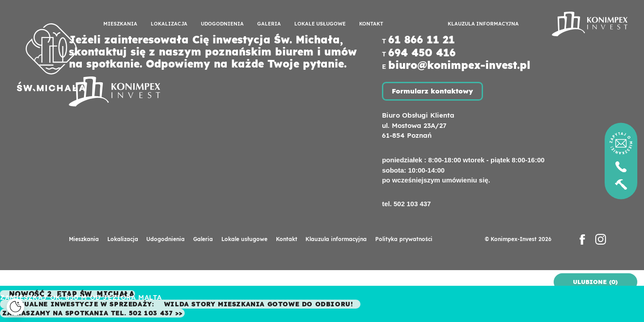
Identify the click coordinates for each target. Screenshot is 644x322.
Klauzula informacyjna (483, 24)
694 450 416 (422, 53)
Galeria (269, 24)
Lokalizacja (169, 24)
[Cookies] (15, 307)
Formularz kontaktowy (432, 91)
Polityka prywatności (404, 239)
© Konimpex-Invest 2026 (518, 239)
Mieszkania (120, 24)
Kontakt (371, 24)
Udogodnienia (222, 24)
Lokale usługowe (320, 24)
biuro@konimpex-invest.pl (459, 65)
